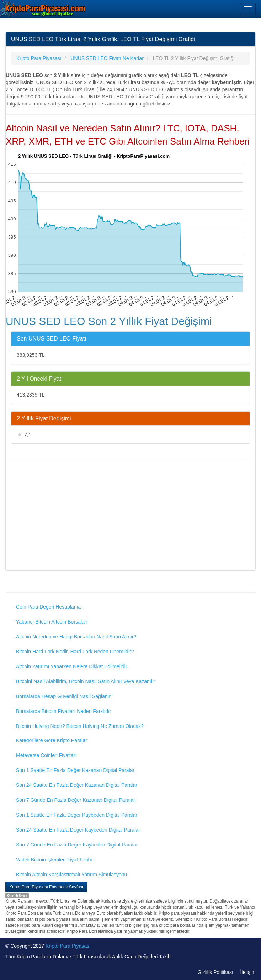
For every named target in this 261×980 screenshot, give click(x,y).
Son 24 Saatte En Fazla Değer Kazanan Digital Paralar (77, 785)
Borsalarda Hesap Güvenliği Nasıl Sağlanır (63, 696)
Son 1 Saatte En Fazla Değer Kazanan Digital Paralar (75, 770)
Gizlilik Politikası (215, 972)
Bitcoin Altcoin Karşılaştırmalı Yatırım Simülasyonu (71, 875)
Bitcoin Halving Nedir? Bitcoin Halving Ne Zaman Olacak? (80, 726)
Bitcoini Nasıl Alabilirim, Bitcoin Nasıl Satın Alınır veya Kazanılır (86, 681)
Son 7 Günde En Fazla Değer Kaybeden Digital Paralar (77, 845)
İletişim (248, 972)
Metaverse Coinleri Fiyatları (46, 755)
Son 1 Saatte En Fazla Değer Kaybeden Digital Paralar (77, 815)
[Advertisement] (130, 515)
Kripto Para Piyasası (68, 946)
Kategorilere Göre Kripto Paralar (52, 740)
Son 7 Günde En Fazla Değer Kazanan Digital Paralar (76, 800)
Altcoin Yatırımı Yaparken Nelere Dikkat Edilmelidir (72, 666)
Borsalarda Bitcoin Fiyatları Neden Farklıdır (64, 711)
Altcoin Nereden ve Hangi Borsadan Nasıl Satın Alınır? (76, 637)
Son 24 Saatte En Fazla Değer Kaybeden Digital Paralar (78, 830)
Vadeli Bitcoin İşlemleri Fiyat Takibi (54, 860)
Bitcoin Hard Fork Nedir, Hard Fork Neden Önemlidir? (75, 652)
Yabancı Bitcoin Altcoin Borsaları (52, 622)
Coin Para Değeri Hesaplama (48, 607)
